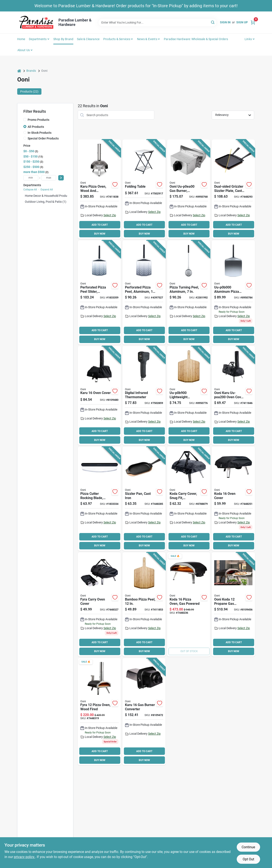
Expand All (47, 190)
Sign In (225, 22)
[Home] (19, 71)
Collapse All (30, 190)
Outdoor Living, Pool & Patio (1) (46, 202)
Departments (38, 39)
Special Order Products (43, 138)
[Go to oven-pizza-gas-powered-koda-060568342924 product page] (189, 604)
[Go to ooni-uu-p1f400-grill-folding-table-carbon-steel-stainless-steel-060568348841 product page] (144, 189)
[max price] (49, 178)
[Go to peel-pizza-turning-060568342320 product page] (189, 292)
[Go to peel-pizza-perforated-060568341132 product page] (144, 292)
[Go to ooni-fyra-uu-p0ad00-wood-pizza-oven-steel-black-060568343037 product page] (99, 712)
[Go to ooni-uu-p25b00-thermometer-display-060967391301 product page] (144, 396)
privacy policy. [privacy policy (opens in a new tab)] (24, 857)
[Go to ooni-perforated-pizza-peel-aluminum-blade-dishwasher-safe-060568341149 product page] (99, 292)
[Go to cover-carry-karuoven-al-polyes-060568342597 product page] (233, 396)
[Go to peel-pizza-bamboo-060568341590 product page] (144, 604)
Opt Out (248, 859)
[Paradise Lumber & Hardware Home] (36, 22)
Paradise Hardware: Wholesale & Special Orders (196, 39)
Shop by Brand (63, 39)
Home (21, 39)
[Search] (213, 22)
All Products (36, 127)
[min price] (31, 178)
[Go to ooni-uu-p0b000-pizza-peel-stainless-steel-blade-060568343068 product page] (233, 292)
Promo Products (38, 120)
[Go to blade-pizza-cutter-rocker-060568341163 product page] (99, 499)
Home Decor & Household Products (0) (50, 196)
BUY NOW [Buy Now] (100, 234)
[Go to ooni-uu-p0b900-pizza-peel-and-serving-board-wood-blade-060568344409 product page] (189, 396)
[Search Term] (157, 23)
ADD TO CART (100, 225)
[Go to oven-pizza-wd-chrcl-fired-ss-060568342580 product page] (99, 189)
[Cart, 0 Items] (253, 22)
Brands (31, 71)
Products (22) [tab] (29, 91)
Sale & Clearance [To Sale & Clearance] (88, 39)
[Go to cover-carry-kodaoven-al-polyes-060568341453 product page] (189, 499)
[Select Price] (61, 178)
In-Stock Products (40, 133)
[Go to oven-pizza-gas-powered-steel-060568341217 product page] (233, 604)
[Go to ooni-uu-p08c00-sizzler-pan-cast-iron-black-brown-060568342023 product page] (144, 499)
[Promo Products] (25, 120)
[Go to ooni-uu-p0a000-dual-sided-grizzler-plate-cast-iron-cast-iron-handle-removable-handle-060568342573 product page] (233, 189)
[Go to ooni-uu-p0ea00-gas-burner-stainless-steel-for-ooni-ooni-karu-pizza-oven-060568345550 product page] (189, 189)
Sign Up (242, 22)
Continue (248, 847)
